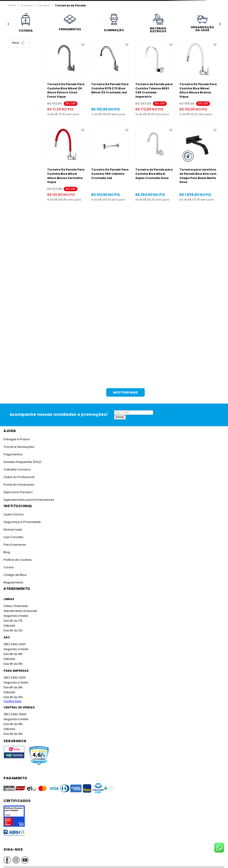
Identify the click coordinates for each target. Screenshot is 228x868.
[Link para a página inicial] (12, 5)
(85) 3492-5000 (15, 714)
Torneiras (44, 5)
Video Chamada (16, 606)
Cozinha (27, 5)
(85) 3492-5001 (15, 644)
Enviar (120, 417)
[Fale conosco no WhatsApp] (219, 848)
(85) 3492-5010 (15, 678)
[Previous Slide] (8, 24)
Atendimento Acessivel (20, 611)
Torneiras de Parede (70, 5)
